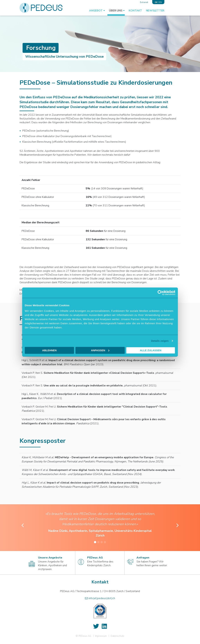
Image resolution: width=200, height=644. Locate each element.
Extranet (144, 2)
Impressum (101, 636)
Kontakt (135, 11)
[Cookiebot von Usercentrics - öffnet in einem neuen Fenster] (160, 293)
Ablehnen (49, 350)
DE (156, 2)
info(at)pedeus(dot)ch (102, 598)
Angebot (96, 11)
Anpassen (100, 350)
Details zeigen (160, 341)
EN (160, 2)
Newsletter (155, 11)
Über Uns (116, 11)
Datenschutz (117, 636)
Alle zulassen (151, 350)
